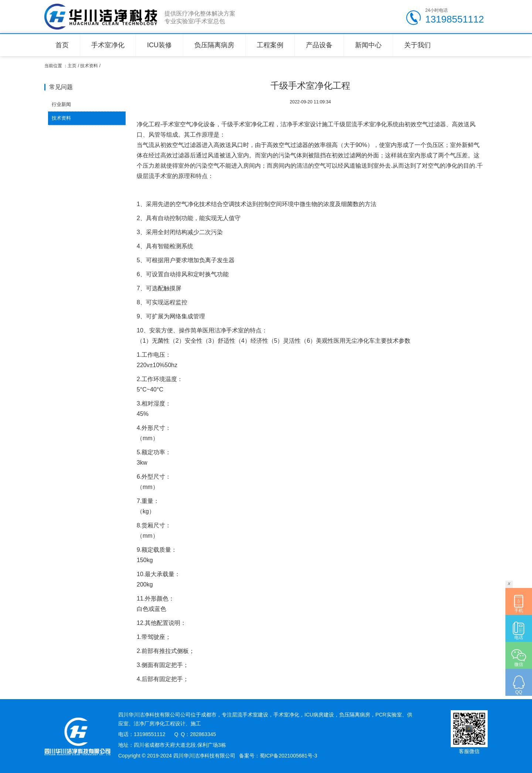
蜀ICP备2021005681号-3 (289, 756)
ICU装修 (159, 45)
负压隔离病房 (214, 45)
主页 (72, 66)
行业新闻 (61, 104)
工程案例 (270, 45)
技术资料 (89, 66)
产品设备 (319, 45)
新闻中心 (368, 45)
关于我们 (417, 45)
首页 (62, 45)
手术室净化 (108, 45)
